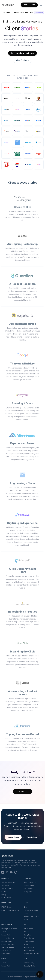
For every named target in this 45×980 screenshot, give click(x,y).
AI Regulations (29, 938)
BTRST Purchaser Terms (10, 910)
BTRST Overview (7, 907)
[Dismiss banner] (41, 12)
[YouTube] (11, 872)
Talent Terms (6, 950)
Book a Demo (29, 5)
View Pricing (32, 837)
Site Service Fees (8, 947)
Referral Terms (7, 941)
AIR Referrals (29, 929)
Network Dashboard (31, 910)
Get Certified (29, 888)
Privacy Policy (6, 935)
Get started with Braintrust (23, 53)
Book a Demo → (23, 791)
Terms (4, 932)
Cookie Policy (29, 963)
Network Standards (8, 944)
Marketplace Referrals (9, 929)
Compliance (28, 935)
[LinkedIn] (3, 872)
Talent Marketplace (8, 882)
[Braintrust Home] (8, 5)
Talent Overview (30, 882)
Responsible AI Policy (32, 954)
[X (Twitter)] (7, 872)
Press (26, 913)
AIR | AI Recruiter (7, 888)
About (26, 919)
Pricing (4, 895)
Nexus (4, 892)
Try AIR (26, 932)
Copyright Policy (30, 966)
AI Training (5, 885)
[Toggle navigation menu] (41, 5)
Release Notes (29, 941)
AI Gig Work (28, 892)
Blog (26, 907)
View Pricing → (22, 60)
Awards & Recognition (32, 916)
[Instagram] (16, 872)
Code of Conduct (8, 938)
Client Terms (6, 954)
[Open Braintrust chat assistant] (40, 974)
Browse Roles (29, 885)
